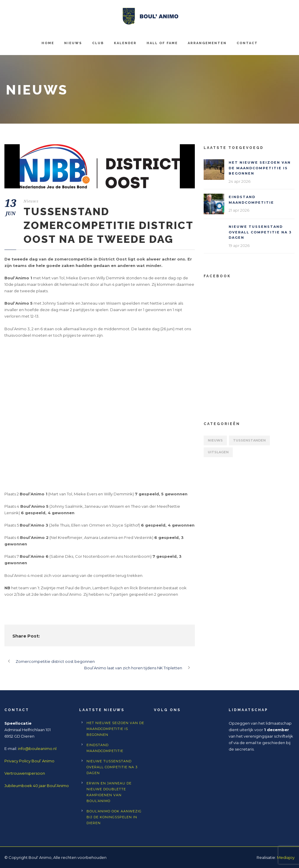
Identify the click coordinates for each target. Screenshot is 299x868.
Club (98, 43)
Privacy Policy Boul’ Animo (29, 761)
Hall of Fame (162, 43)
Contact (247, 43)
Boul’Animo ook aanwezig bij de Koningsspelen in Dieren (114, 817)
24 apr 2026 (240, 181)
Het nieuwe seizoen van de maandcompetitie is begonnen (260, 168)
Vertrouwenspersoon (25, 773)
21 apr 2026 (239, 210)
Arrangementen (207, 43)
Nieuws (73, 43)
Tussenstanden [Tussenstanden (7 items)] (249, 440)
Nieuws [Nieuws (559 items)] (215, 440)
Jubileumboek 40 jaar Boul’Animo (37, 786)
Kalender (125, 43)
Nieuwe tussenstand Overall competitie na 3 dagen (260, 232)
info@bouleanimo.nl (37, 748)
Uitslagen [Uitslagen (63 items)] (218, 452)
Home (48, 43)
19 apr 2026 (239, 245)
